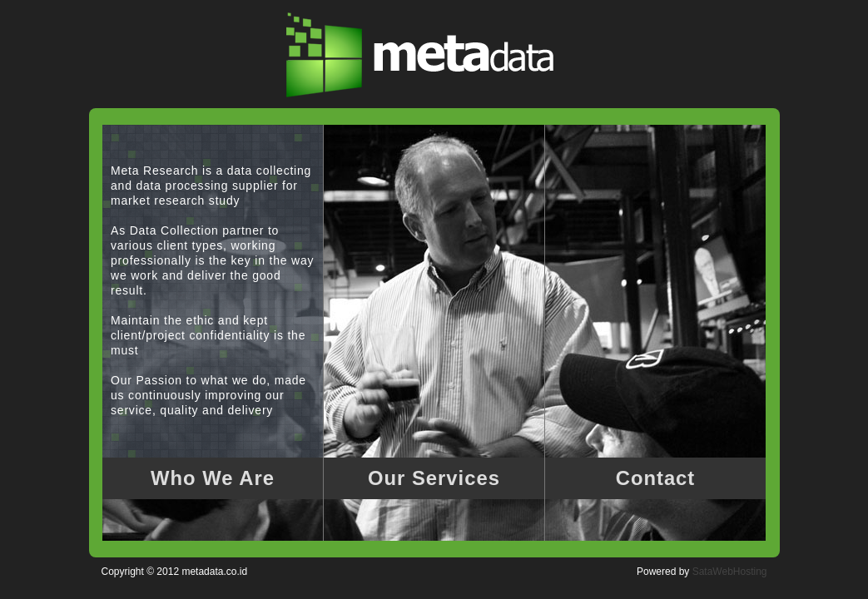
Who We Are (213, 478)
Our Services (434, 478)
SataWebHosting (730, 572)
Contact (656, 478)
